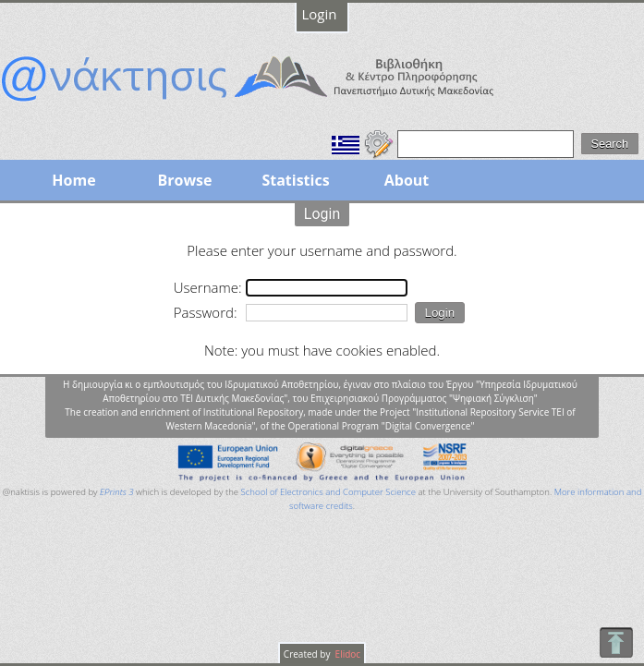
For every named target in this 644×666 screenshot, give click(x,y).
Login (320, 14)
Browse (184, 180)
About (407, 180)
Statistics (295, 180)
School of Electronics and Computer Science (328, 492)
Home (73, 180)
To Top (616, 642)
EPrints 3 (117, 492)
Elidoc (346, 654)
